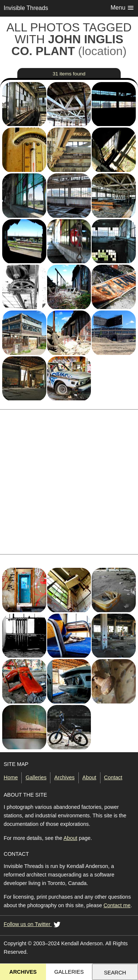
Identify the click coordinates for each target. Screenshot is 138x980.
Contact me (117, 905)
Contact (113, 777)
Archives (65, 777)
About (89, 777)
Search (115, 973)
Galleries (36, 777)
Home (11, 777)
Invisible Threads (26, 8)
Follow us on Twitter (33, 925)
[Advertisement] (69, 482)
